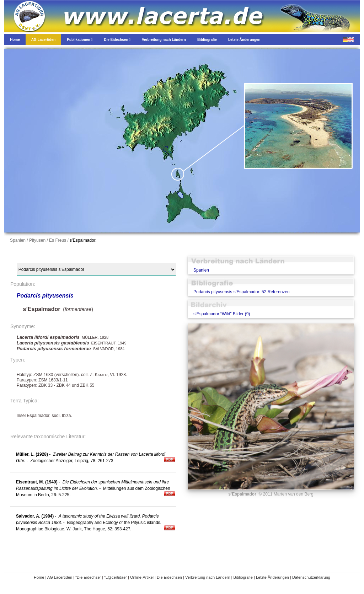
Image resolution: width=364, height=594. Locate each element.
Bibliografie (243, 577)
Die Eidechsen (169, 577)
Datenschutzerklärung (311, 577)
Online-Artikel (142, 577)
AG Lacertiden (60, 577)
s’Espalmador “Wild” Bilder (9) (222, 314)
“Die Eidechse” (88, 577)
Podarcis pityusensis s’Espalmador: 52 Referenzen (242, 292)
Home (39, 577)
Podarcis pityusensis (45, 296)
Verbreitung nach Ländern (208, 577)
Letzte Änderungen (272, 577)
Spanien (201, 270)
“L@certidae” (116, 577)
